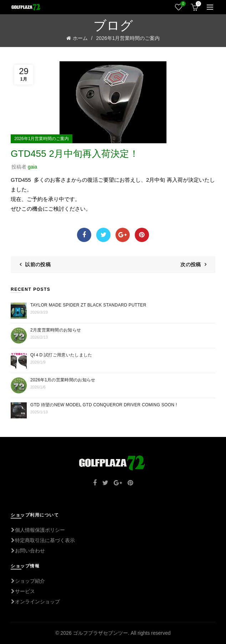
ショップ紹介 (28, 581)
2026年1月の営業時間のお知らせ (63, 380)
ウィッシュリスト (182, 4)
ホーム (80, 38)
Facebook (84, 235)
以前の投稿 (38, 264)
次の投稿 (191, 264)
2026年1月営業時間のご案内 (128, 38)
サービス (23, 591)
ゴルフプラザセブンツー (101, 633)
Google (123, 235)
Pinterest (142, 235)
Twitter (103, 235)
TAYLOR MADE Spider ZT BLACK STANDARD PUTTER (88, 305)
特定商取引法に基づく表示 (43, 540)
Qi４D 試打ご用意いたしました (61, 355)
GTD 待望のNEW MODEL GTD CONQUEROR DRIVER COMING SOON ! (104, 405)
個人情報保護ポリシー (38, 530)
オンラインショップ (35, 602)
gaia (32, 167)
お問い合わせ (28, 551)
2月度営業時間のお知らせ (56, 330)
